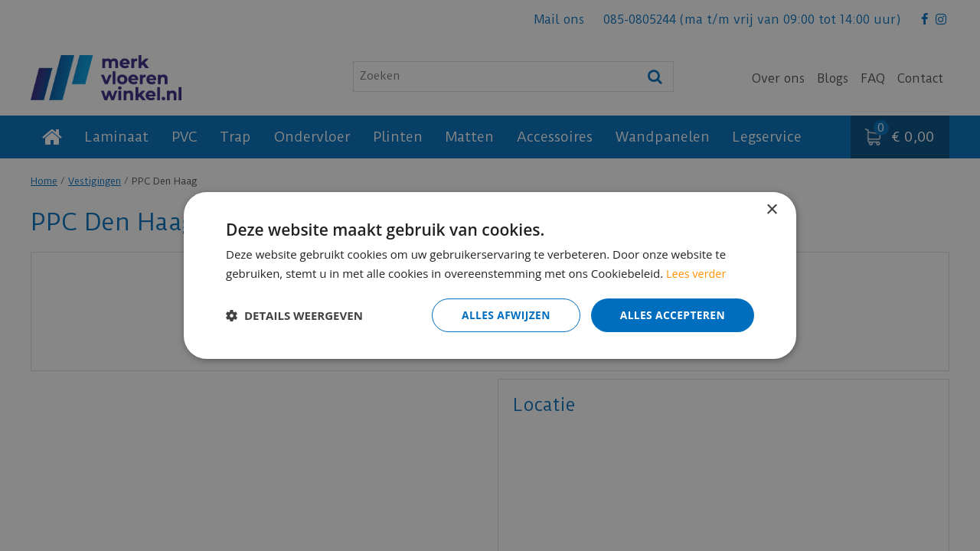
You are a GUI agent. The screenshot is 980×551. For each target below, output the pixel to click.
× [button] (771, 210)
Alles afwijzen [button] (504, 315)
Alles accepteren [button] (671, 315)
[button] (294, 315)
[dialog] (490, 275)
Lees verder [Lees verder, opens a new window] (697, 273)
